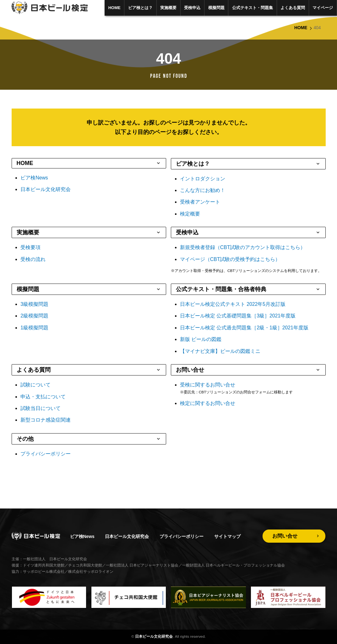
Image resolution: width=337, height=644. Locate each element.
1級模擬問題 (34, 328)
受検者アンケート (200, 202)
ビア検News (34, 178)
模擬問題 (216, 8)
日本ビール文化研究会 (46, 189)
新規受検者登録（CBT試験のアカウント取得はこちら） (243, 247)
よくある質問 (293, 8)
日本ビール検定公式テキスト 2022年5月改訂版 (233, 304)
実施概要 (168, 8)
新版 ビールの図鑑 (201, 339)
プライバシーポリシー (46, 454)
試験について (35, 385)
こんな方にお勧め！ (203, 190)
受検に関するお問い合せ (208, 385)
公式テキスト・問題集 (253, 8)
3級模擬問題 (34, 304)
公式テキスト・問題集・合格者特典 (221, 289)
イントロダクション (203, 179)
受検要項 (30, 247)
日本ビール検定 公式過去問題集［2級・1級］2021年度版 (244, 328)
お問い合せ (190, 370)
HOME (114, 8)
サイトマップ (227, 536)
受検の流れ (33, 259)
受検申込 (192, 8)
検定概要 (190, 214)
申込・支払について (43, 397)
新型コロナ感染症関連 (46, 420)
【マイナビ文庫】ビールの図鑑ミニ (220, 351)
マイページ (323, 8)
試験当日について (41, 408)
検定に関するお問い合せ (208, 403)
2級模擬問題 (34, 316)
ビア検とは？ (140, 8)
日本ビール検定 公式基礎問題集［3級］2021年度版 (238, 316)
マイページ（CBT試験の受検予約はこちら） (230, 259)
